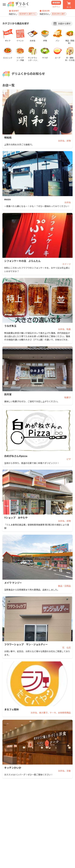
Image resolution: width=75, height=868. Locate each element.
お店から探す (62, 24)
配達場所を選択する (28, 14)
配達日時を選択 (58, 14)
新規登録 (56, 3)
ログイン (56, 7)
